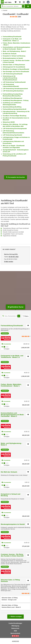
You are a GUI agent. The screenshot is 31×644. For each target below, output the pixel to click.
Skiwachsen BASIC (9, 122)
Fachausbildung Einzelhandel (12, 37)
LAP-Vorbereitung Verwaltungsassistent (15, 89)
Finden (23, 6)
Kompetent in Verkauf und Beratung (14, 56)
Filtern (26, 316)
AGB (15, 631)
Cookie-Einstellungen (15, 623)
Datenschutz (15, 628)
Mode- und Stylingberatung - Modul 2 (14, 51)
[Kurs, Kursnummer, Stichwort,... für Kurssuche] (11, 316)
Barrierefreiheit (15, 633)
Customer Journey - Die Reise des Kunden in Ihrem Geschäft (12, 555)
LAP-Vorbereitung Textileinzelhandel (14, 82)
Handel (5, 10)
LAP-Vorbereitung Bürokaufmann (13, 91)
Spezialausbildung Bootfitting (12, 107)
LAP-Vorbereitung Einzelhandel (13, 74)
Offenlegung (15, 626)
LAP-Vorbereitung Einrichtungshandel (15, 129)
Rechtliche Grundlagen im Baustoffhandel (16, 69)
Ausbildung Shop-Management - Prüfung (16, 100)
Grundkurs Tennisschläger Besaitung (14, 116)
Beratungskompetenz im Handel (13, 58)
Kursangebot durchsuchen (15, 177)
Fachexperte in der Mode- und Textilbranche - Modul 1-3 (12, 356)
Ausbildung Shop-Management (12, 98)
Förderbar (5, 333)
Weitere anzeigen (15, 616)
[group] (15, 17)
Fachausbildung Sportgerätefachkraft (15, 109)
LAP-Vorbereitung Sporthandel (12, 135)
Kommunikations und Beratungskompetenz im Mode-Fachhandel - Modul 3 (12, 415)
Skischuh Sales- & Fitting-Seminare (14, 65)
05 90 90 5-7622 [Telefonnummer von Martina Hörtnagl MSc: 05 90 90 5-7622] (14, 257)
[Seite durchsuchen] (13, 6)
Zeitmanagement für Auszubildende (14, 67)
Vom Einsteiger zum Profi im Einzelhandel (16, 72)
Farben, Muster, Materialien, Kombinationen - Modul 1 (11, 385)
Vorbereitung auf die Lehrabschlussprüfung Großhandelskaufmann (10, 78)
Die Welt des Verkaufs (10, 54)
